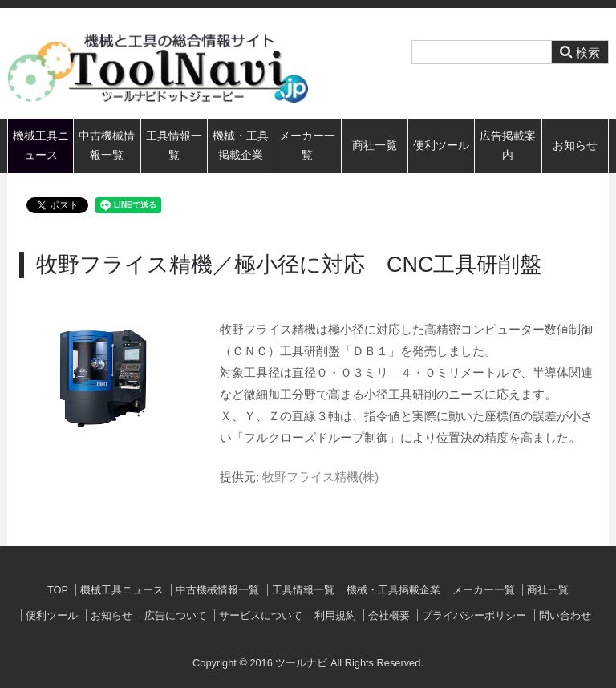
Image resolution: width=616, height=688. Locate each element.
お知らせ (575, 146)
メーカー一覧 (307, 146)
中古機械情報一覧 (107, 146)
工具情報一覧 (174, 146)
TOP (58, 590)
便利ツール (441, 146)
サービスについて (261, 615)
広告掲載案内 (508, 146)
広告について (176, 615)
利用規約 (335, 615)
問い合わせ (565, 615)
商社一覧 (375, 146)
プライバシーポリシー (474, 615)
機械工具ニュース (41, 146)
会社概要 (389, 615)
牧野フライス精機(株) (320, 477)
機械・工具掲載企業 (241, 146)
